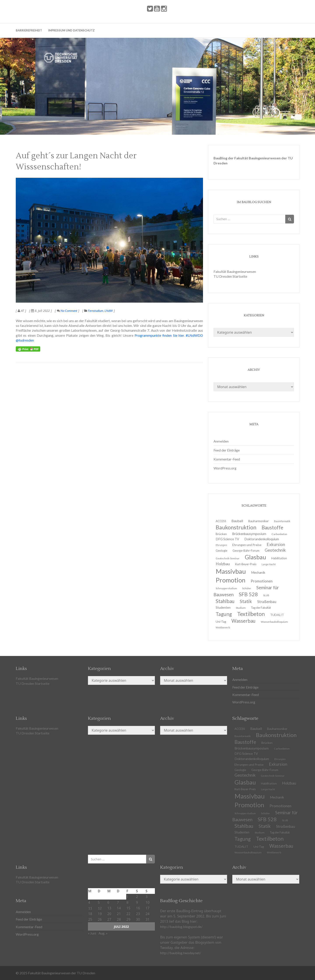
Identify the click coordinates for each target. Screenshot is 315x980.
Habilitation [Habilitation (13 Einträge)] (279, 558)
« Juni (92, 933)
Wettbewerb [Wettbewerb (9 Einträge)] (223, 627)
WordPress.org (225, 468)
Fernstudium (96, 311)
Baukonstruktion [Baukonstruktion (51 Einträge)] (276, 735)
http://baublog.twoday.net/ (181, 953)
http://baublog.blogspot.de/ (181, 927)
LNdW (109, 311)
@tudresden (25, 340)
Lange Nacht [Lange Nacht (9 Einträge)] (269, 564)
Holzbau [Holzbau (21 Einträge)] (289, 783)
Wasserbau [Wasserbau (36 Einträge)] (243, 621)
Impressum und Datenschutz (71, 30)
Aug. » (103, 933)
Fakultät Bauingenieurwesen (235, 271)
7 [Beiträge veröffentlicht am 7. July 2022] (118, 902)
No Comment (67, 311)
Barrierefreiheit (29, 30)
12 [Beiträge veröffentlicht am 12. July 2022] (100, 908)
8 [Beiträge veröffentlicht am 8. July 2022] (127, 902)
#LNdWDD (194, 335)
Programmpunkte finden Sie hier (159, 335)
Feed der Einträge (227, 450)
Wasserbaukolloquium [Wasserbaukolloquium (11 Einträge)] (274, 622)
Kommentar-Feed (227, 459)
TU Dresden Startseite (230, 276)
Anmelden (221, 441)
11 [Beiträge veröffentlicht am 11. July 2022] (90, 908)
